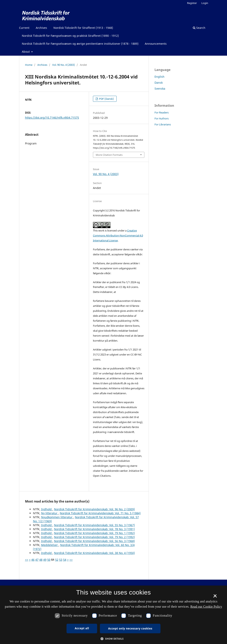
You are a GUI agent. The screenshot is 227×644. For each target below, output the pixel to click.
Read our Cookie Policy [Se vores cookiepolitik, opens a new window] (206, 607)
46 (33, 560)
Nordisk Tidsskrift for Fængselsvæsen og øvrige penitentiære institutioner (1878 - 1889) (80, 44)
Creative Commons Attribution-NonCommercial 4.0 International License (118, 235)
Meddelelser (50, 545)
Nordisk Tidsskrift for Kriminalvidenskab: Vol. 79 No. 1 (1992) (94, 533)
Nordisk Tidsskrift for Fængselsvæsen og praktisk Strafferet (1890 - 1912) (70, 36)
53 (61, 560)
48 (41, 560)
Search (199, 28)
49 (45, 560)
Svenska (160, 89)
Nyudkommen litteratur (57, 517)
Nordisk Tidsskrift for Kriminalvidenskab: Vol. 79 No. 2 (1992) (94, 537)
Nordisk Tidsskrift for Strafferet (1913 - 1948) (83, 28)
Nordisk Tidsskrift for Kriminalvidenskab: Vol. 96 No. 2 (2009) (94, 509)
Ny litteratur (50, 513)
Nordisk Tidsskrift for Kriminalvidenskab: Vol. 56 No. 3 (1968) (94, 541)
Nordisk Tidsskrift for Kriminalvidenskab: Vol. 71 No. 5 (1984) (100, 513)
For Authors (162, 118)
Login (205, 3)
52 (57, 560)
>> (71, 560)
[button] (114, 639)
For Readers (162, 112)
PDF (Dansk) (106, 99)
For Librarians (163, 124)
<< (27, 560)
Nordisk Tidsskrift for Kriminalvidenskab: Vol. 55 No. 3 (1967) (94, 525)
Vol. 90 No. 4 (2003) (64, 65)
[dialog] (113, 615)
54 (65, 560)
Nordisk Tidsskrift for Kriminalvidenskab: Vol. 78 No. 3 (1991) (94, 529)
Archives (41, 28)
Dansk (159, 83)
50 (49, 560)
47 (37, 560)
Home (29, 65)
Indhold (47, 509)
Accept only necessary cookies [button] (130, 628)
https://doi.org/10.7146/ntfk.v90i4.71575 (52, 118)
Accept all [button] (82, 628)
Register (192, 3)
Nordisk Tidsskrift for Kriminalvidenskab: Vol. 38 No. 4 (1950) (94, 553)
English (159, 77)
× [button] (215, 597)
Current (24, 28)
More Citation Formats (109, 155)
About (26, 52)
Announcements (156, 44)
